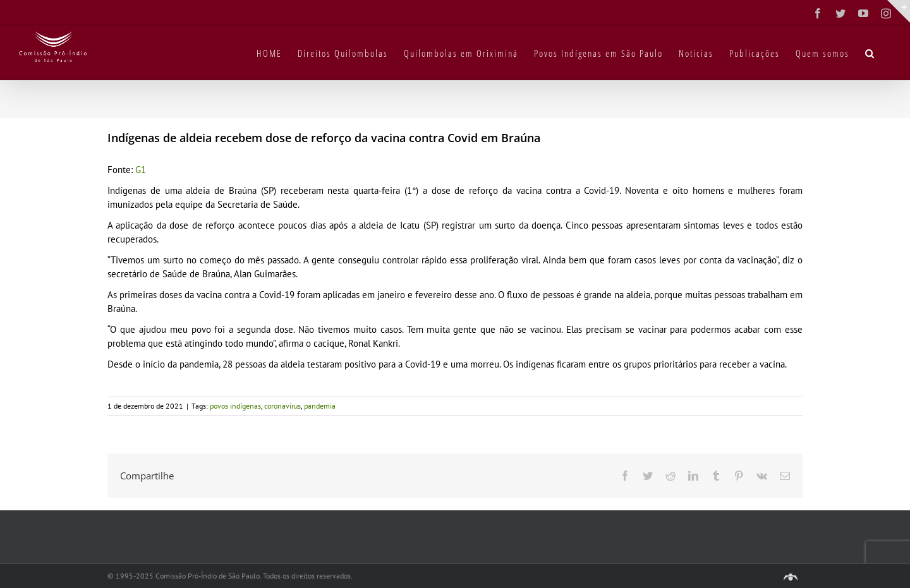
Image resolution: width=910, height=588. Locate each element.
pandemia (320, 406)
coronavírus (282, 406)
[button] (870, 52)
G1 (141, 170)
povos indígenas (235, 406)
